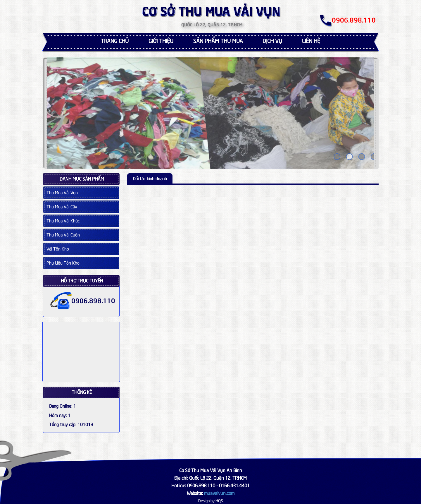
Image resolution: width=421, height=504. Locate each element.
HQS (219, 500)
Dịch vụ (272, 40)
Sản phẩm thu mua (218, 40)
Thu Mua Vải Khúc (63, 220)
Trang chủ (115, 40)
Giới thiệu (161, 40)
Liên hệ (311, 40)
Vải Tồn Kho (58, 248)
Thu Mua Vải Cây (62, 206)
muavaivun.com (219, 493)
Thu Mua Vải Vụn (62, 192)
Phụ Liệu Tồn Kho (63, 263)
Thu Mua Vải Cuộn (63, 234)
